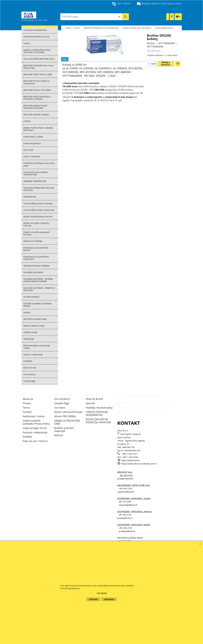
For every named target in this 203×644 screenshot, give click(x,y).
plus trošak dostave (154, 51)
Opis (65, 59)
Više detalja (102, 593)
